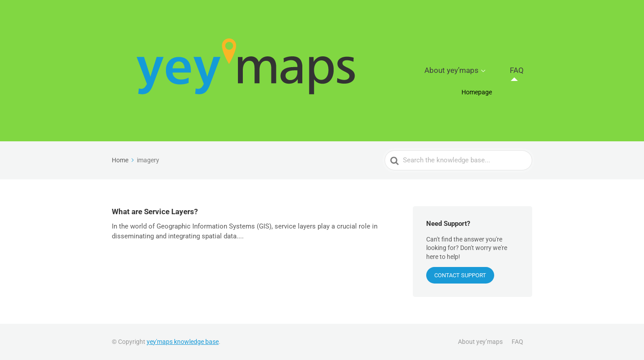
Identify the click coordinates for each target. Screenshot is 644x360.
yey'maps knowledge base (183, 342)
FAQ (523, 71)
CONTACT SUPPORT (460, 275)
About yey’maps (472, 71)
